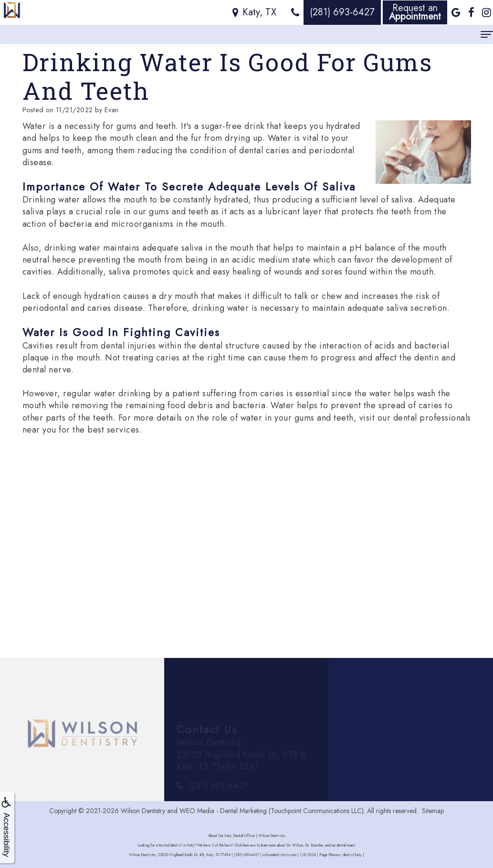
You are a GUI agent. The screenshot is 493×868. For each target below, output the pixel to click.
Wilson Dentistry (143, 811)
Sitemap (433, 811)
